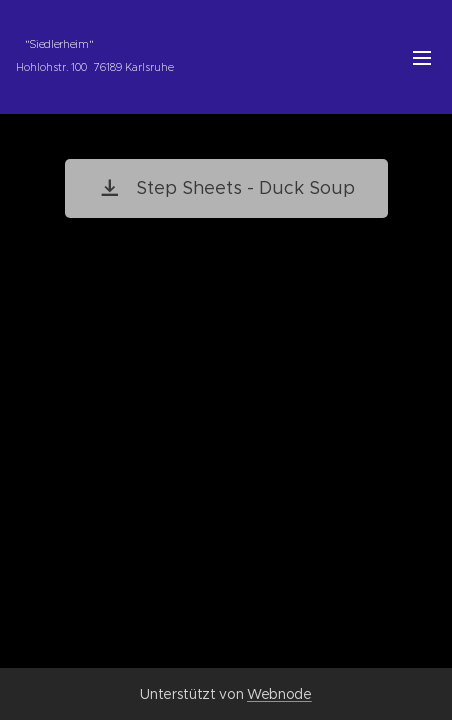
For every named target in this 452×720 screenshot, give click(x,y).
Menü (422, 58)
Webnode (279, 694)
